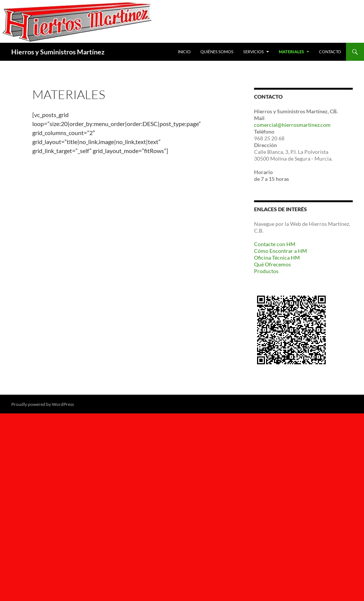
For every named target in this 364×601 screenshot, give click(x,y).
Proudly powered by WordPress (43, 404)
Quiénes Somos (217, 52)
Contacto (330, 52)
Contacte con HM (275, 244)
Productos (266, 271)
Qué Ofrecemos (272, 264)
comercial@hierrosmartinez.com (292, 125)
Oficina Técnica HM (277, 258)
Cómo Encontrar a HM (281, 251)
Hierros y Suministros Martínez (58, 52)
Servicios (253, 52)
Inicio (184, 52)
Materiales (291, 52)
